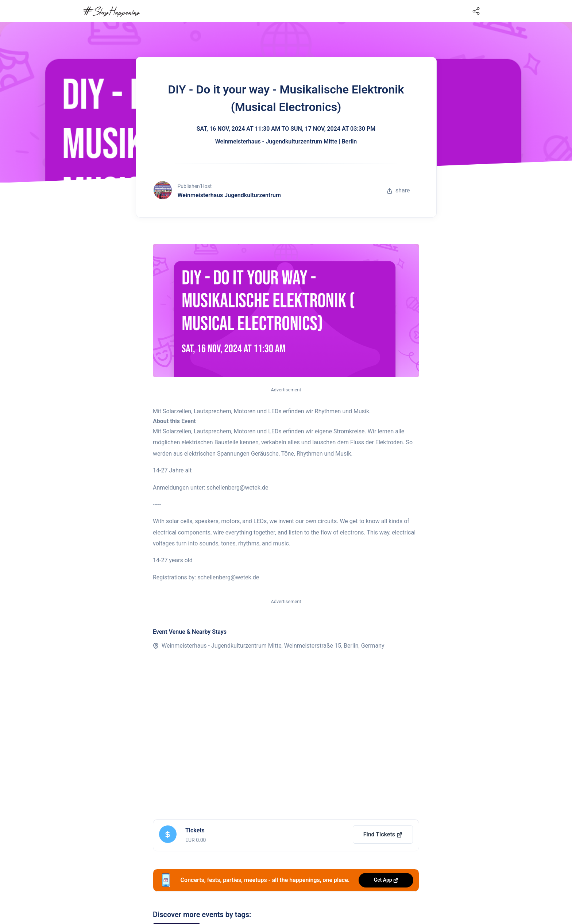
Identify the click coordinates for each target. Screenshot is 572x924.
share (398, 190)
